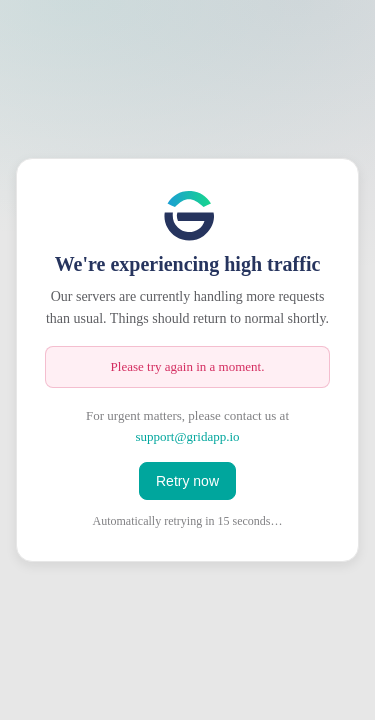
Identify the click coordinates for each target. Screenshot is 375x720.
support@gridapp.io (187, 436)
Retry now (187, 481)
